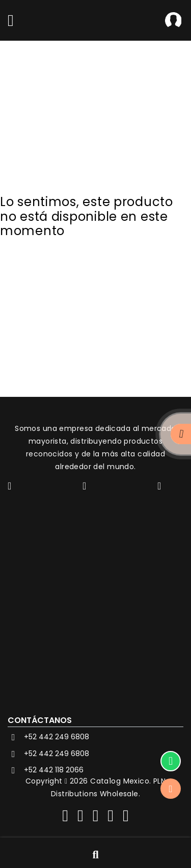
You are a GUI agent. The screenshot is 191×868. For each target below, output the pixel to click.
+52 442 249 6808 (48, 737)
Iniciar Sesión (173, 20)
